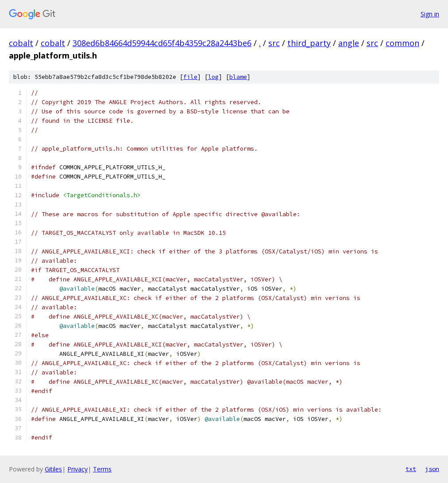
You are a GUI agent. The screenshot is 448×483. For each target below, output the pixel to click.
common (402, 43)
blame (238, 77)
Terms (102, 469)
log (213, 77)
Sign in (430, 14)
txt (411, 469)
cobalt (21, 43)
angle (349, 43)
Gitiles (53, 469)
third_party (309, 43)
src (274, 43)
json (432, 469)
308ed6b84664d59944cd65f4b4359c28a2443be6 (162, 43)
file (190, 77)
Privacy (77, 469)
